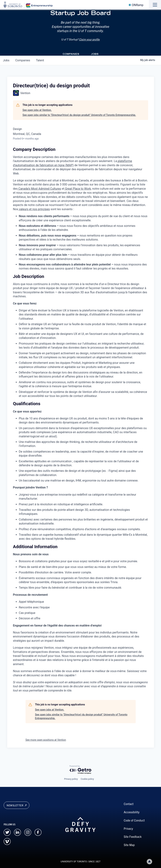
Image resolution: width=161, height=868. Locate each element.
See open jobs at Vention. (37, 110)
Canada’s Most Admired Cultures (39, 189)
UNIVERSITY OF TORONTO (74, 861)
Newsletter (17, 805)
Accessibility (132, 812)
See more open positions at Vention (46, 740)
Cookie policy (87, 779)
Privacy (128, 828)
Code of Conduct (134, 820)
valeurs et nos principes (34, 209)
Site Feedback (133, 837)
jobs (6, 60)
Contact (129, 804)
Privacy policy (71, 779)
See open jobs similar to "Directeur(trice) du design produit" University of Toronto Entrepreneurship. (79, 115)
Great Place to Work (78, 189)
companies (23, 60)
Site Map (129, 845)
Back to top (150, 862)
